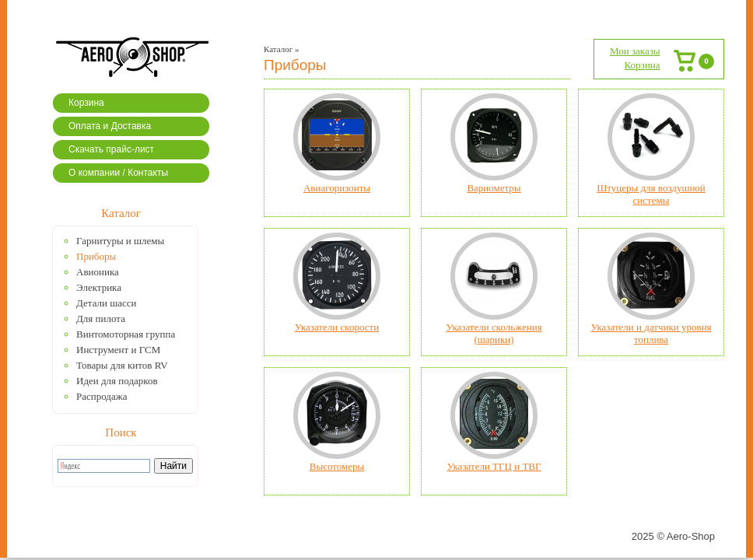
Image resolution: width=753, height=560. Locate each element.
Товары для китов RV (122, 365)
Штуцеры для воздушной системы (651, 194)
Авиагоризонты (337, 188)
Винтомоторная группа (126, 334)
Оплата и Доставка (110, 126)
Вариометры (494, 188)
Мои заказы (635, 51)
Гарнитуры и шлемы (120, 241)
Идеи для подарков (117, 381)
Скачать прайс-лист (111, 149)
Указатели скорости (337, 327)
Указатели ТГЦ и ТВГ (494, 466)
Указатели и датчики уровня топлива (651, 333)
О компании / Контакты (118, 173)
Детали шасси (107, 303)
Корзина (86, 103)
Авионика (98, 272)
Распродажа (102, 396)
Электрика (99, 287)
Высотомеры (337, 466)
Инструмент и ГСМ (118, 350)
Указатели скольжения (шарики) (494, 333)
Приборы (96, 256)
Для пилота (101, 318)
